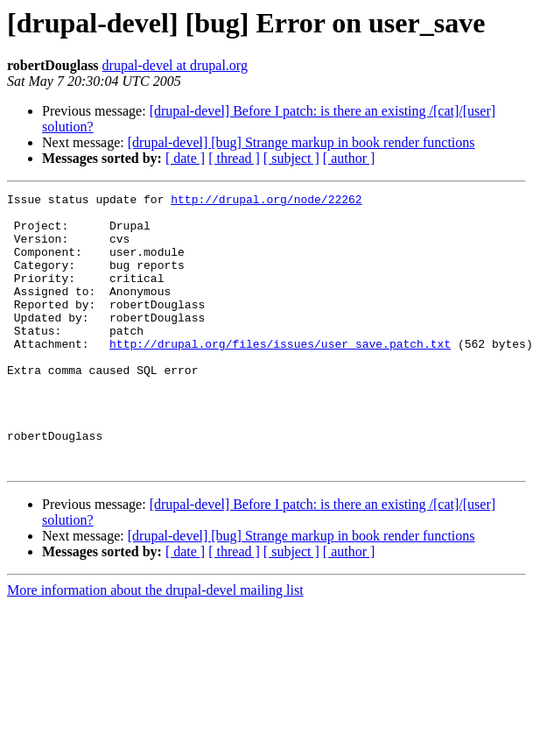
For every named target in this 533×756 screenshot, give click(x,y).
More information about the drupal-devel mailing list (155, 645)
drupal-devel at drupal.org (175, 65)
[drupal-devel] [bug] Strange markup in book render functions (302, 142)
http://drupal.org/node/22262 (266, 201)
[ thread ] (234, 158)
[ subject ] (291, 158)
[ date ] (185, 158)
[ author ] (349, 158)
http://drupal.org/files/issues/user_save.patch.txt (280, 375)
